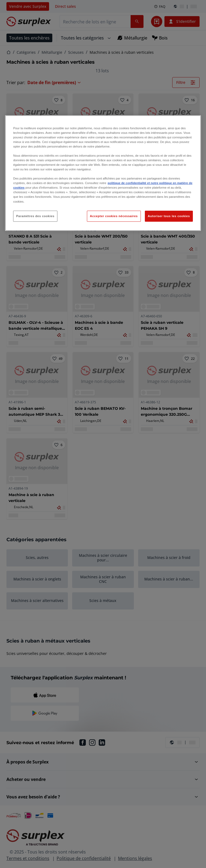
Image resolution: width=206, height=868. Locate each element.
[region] (103, 173)
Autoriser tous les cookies (169, 216)
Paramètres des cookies (35, 216)
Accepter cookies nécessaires (114, 216)
